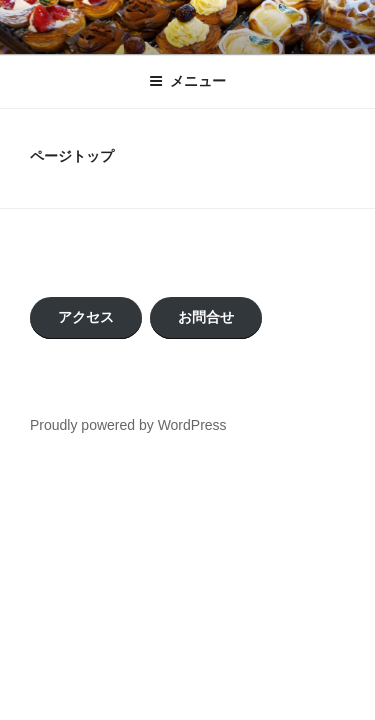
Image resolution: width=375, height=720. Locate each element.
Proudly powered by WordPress (128, 425)
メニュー (187, 81)
